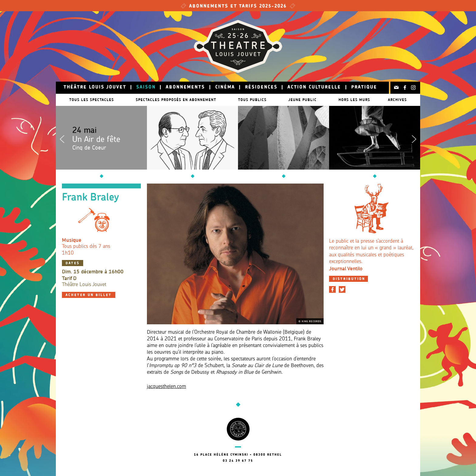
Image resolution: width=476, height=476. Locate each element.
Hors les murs (363, 100)
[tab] (348, 279)
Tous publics (255, 100)
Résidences (261, 88)
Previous (62, 138)
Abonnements (185, 88)
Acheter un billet (89, 295)
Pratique (364, 88)
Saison (146, 88)
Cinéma (225, 88)
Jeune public (309, 100)
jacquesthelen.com (167, 387)
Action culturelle (314, 88)
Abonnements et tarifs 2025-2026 (238, 7)
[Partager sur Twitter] (342, 289)
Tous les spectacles (88, 100)
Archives (400, 100)
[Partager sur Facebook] (332, 289)
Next (414, 138)
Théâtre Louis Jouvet (95, 88)
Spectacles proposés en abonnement (176, 100)
